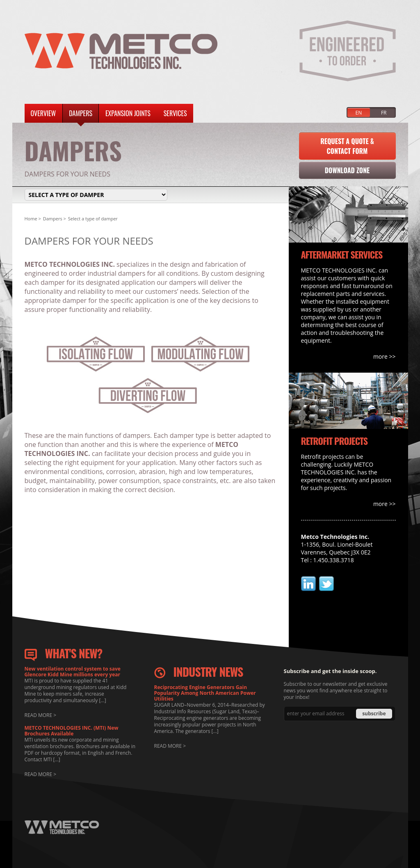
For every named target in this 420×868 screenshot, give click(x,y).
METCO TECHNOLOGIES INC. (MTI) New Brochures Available (72, 731)
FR (384, 113)
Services (175, 113)
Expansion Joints (128, 113)
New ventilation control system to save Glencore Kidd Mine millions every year (73, 672)
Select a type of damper (93, 219)
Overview (43, 113)
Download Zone (347, 170)
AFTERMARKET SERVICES (342, 254)
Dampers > (55, 219)
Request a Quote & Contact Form (347, 146)
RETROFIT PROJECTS (334, 441)
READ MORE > (41, 715)
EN (359, 113)
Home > (33, 219)
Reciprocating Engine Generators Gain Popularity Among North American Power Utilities (205, 693)
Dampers (81, 113)
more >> (385, 356)
